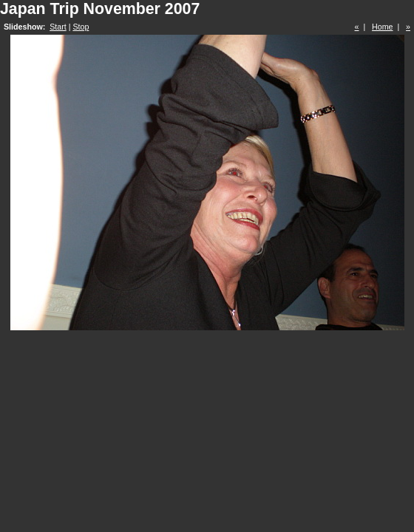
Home (382, 27)
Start (58, 27)
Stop (81, 27)
